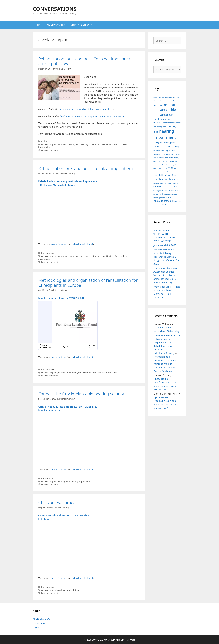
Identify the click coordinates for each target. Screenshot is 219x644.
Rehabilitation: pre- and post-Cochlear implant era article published (85, 61)
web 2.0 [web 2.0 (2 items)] (166, 205)
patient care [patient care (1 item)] (169, 165)
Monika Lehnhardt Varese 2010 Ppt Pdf (61, 298)
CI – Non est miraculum (60, 502)
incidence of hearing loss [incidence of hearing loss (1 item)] (162, 151)
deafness (63, 144)
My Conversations (56, 25)
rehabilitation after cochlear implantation (98, 373)
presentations (58, 244)
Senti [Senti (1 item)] (179, 191)
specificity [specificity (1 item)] (162, 198)
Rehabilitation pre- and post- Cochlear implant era (86, 168)
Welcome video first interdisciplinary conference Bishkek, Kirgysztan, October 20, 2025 (166, 257)
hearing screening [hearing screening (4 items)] (166, 146)
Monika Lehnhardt (83, 244)
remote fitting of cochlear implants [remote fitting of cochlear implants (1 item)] (166, 183)
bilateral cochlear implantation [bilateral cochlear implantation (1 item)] (169, 97)
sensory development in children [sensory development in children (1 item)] (165, 191)
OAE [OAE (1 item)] (162, 165)
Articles (45, 141)
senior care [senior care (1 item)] (166, 187)
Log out (37, 627)
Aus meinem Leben (82, 25)
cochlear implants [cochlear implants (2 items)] (163, 119)
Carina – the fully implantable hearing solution (82, 394)
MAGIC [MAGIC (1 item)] (156, 158)
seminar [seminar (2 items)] (158, 187)
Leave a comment (50, 150)
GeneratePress (128, 640)
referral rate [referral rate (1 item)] (170, 172)
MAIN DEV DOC (41, 619)
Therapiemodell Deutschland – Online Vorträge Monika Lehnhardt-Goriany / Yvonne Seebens (165, 364)
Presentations (48, 253)
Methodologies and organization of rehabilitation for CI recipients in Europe (88, 283)
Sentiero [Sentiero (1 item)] (156, 194)
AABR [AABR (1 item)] (155, 97)
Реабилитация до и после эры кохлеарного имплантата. (92, 116)
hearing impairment (90, 144)
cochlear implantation (69, 590)
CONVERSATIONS (55, 9)
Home (38, 25)
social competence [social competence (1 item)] (166, 194)
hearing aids (74, 144)
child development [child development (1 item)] (166, 101)
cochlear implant (49, 144)
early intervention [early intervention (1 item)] (169, 123)
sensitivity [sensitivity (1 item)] (174, 187)
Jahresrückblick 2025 (165, 245)
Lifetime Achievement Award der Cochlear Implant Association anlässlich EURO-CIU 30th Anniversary (166, 275)
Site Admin (39, 623)
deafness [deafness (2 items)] (158, 122)
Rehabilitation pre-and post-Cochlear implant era (86, 109)
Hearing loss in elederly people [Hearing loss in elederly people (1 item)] (164, 143)
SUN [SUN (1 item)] (176, 201)
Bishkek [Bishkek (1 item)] (156, 101)
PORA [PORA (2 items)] (170, 168)
